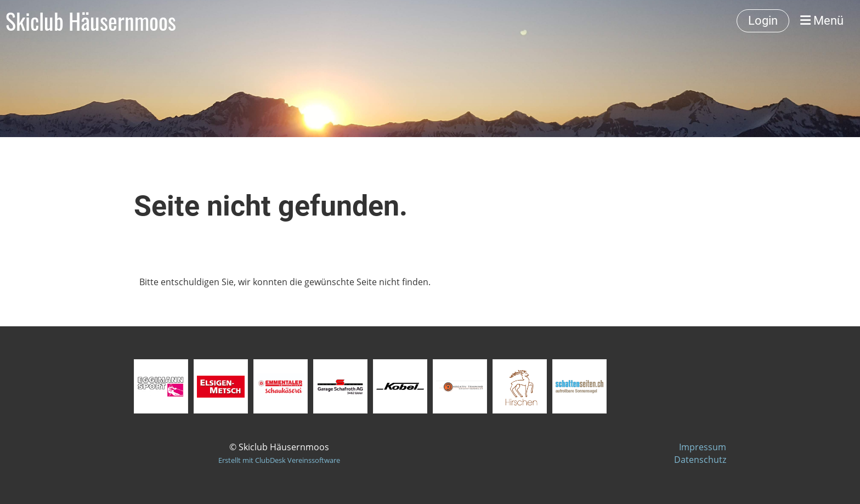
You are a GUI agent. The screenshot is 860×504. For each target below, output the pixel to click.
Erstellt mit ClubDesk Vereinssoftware (279, 460)
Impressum (703, 447)
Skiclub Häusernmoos (91, 21)
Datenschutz (700, 460)
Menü (822, 21)
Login (763, 21)
